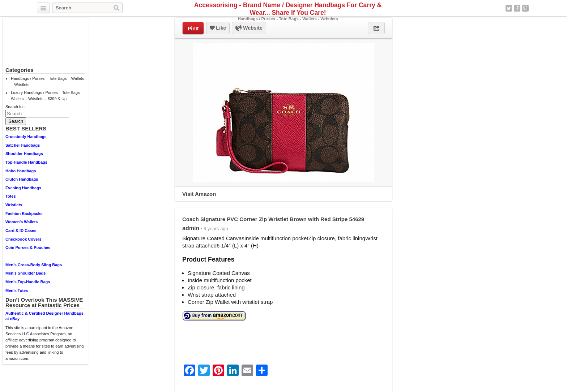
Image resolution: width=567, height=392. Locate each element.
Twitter (509, 8)
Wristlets (14, 205)
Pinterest (525, 8)
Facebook (517, 8)
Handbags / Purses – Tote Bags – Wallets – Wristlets (47, 81)
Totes (11, 196)
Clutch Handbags (22, 179)
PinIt (193, 29)
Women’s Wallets (22, 222)
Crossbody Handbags (26, 137)
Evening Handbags (23, 188)
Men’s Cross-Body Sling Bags (34, 265)
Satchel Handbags (23, 145)
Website (249, 28)
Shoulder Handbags (24, 154)
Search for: (15, 107)
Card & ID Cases (21, 231)
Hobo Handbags (21, 171)
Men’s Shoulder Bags (25, 273)
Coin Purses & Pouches (28, 247)
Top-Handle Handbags (26, 162)
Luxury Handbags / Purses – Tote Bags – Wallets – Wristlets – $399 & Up (47, 96)
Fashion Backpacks (24, 214)
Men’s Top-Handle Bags (28, 282)
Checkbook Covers (24, 239)
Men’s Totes (17, 290)
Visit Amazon (199, 194)
